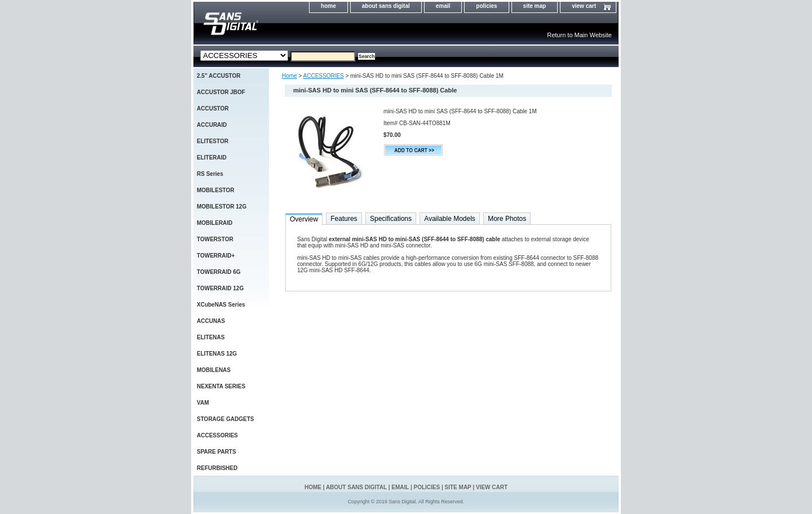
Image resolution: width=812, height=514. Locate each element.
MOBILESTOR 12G (222, 207)
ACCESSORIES (324, 76)
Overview (304, 219)
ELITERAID (212, 158)
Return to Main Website (579, 35)
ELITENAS (211, 337)
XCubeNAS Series (221, 305)
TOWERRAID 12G (220, 288)
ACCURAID (212, 125)
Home (290, 76)
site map (535, 6)
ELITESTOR (213, 141)
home (328, 6)
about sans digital (386, 6)
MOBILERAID (215, 223)
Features (344, 219)
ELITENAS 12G (217, 354)
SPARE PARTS (217, 452)
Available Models (450, 219)
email (443, 6)
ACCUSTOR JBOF (221, 92)
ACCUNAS (211, 321)
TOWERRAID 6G (219, 272)
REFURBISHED (217, 468)
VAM (203, 403)
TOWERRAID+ (216, 256)
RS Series (210, 174)
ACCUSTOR (213, 108)
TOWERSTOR (215, 239)
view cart (584, 6)
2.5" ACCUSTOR (219, 76)
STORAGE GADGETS (226, 419)
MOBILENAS (214, 370)
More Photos (507, 219)
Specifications (391, 219)
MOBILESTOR (215, 190)
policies (486, 6)
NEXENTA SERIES (221, 386)
